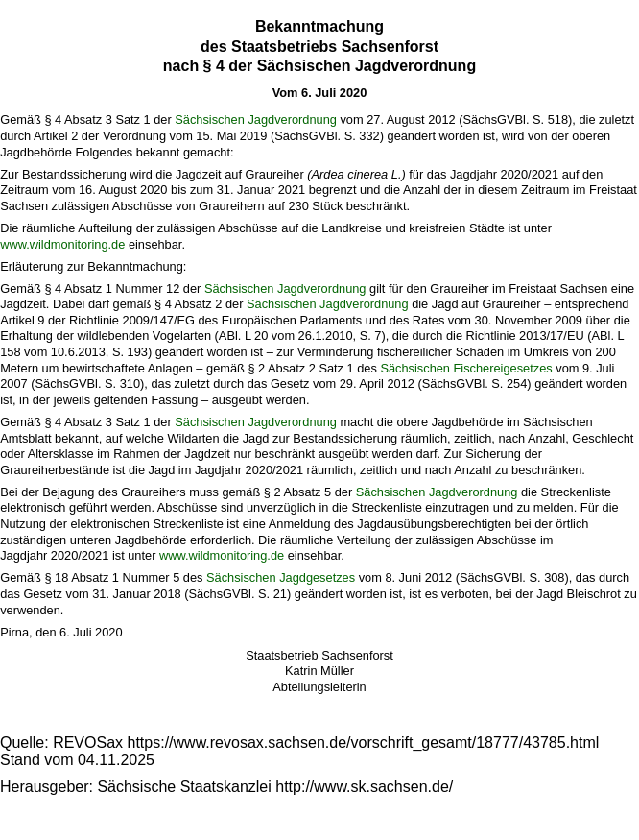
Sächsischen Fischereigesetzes (466, 368)
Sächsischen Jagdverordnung (256, 120)
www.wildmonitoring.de (62, 244)
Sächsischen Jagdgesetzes (281, 577)
